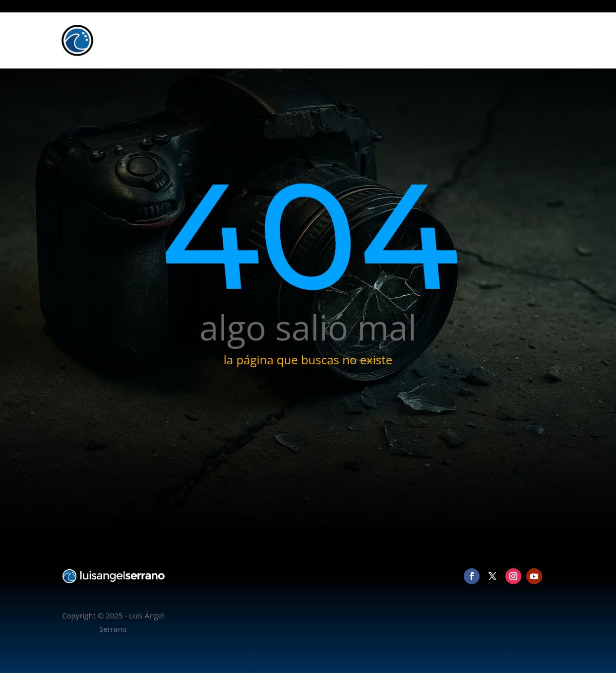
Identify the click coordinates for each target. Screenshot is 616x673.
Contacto (533, 40)
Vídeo (471, 40)
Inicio (395, 40)
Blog (499, 40)
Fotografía (433, 40)
